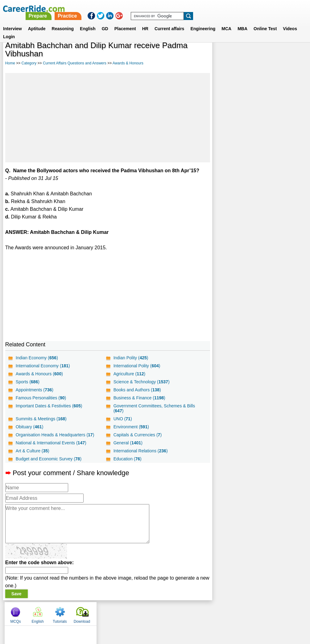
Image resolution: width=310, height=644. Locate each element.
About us (99, 612)
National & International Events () (51, 443)
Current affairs (169, 21)
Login (9, 29)
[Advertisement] (108, 118)
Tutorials (269, 55)
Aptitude (37, 21)
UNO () (122, 419)
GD (105, 21)
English (88, 21)
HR (145, 21)
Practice (181, 8)
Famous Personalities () (41, 398)
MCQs (225, 55)
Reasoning (63, 21)
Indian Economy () (37, 358)
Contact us (124, 612)
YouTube (199, 612)
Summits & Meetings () (41, 419)
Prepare (151, 8)
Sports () (28, 382)
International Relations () (140, 451)
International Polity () (137, 366)
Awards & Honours (128, 63)
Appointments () (35, 390)
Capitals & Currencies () (137, 435)
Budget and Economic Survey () (49, 459)
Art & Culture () (33, 451)
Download (291, 55)
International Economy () (43, 366)
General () (128, 443)
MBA (242, 21)
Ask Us (177, 612)
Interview (12, 21)
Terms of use (152, 612)
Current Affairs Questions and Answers (75, 63)
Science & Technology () (141, 382)
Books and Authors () (137, 390)
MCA (226, 21)
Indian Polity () (131, 358)
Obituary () (30, 427)
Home (10, 63)
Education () (127, 459)
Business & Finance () (139, 398)
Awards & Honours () (39, 374)
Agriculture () (129, 374)
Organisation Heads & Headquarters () (55, 435)
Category (29, 63)
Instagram (223, 612)
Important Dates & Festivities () (49, 406)
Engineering (203, 21)
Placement (125, 21)
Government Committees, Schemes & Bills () (154, 408)
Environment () (131, 427)
